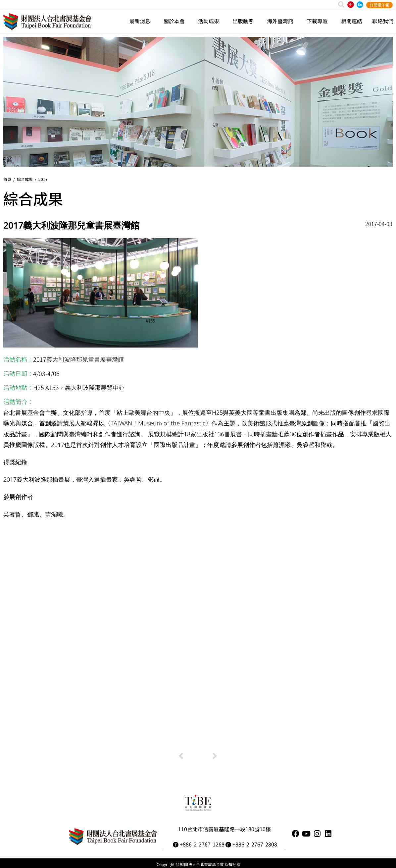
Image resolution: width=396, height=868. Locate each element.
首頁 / (10, 179)
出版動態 (245, 21)
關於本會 (176, 21)
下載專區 (319, 21)
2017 (43, 179)
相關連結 (352, 21)
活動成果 (210, 21)
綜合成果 (25, 179)
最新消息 (141, 21)
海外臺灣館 (282, 21)
